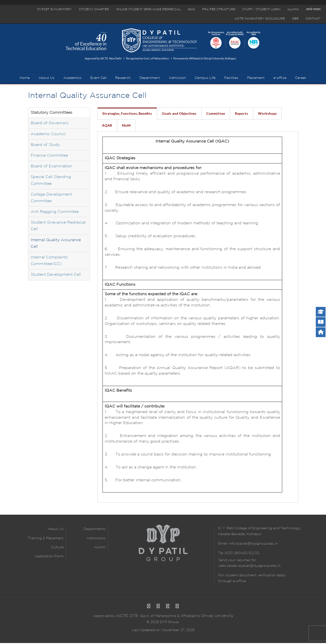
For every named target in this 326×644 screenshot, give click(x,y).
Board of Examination (51, 167)
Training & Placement (46, 539)
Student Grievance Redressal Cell (58, 227)
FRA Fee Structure (219, 9)
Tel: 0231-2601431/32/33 (239, 554)
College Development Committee (51, 199)
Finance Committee (49, 156)
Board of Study (45, 146)
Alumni (293, 9)
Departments (95, 530)
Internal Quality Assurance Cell (56, 244)
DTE (134, 617)
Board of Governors (50, 124)
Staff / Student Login (261, 9)
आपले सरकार (313, 9)
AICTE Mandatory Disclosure (260, 19)
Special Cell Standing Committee (51, 181)
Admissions (96, 539)
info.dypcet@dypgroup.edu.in (253, 544)
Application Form (49, 557)
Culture (57, 548)
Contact (313, 19)
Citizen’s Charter (94, 9)
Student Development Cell (56, 276)
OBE (295, 19)
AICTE (122, 617)
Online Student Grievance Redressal (148, 9)
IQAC (191, 9)
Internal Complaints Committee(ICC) (49, 261)
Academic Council (48, 135)
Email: (223, 544)
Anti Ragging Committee (55, 213)
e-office (239, 582)
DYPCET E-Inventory (55, 9)
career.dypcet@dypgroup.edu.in (254, 567)
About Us (56, 530)
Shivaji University (217, 617)
